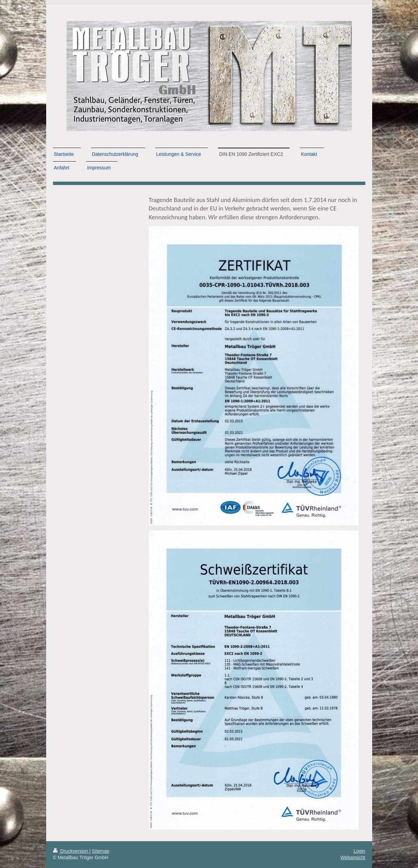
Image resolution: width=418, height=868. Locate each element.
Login (359, 851)
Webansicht (353, 857)
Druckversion (71, 851)
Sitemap (101, 851)
